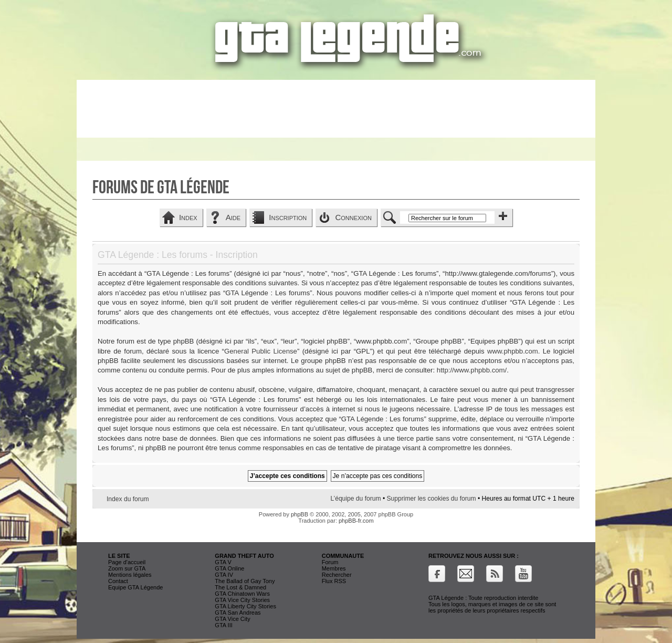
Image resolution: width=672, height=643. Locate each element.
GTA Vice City (232, 619)
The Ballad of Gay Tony (245, 581)
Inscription (288, 217)
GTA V (223, 562)
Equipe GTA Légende (135, 587)
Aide (233, 217)
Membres (334, 568)
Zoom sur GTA (127, 568)
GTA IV (224, 575)
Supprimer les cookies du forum (432, 499)
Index (188, 217)
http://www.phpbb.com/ (472, 370)
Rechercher (337, 575)
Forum (330, 562)
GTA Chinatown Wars (242, 594)
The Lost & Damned (240, 587)
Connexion (353, 217)
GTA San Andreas (238, 613)
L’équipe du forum (355, 499)
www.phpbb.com (513, 351)
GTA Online (229, 568)
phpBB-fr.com (356, 521)
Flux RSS (334, 581)
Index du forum (128, 499)
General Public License (261, 351)
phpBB (300, 514)
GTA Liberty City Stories (245, 606)
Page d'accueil (127, 562)
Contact (118, 581)
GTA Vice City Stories (242, 600)
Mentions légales (130, 575)
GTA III (223, 625)
